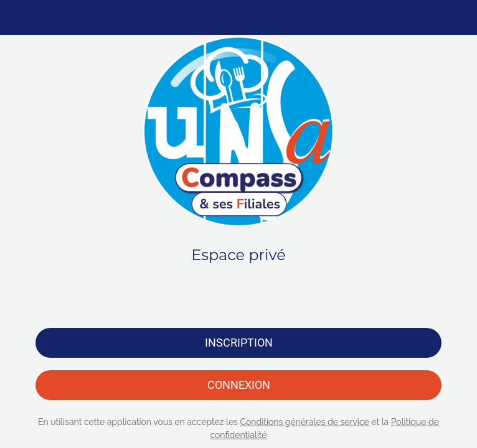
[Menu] (17, 17)
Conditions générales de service (304, 422)
